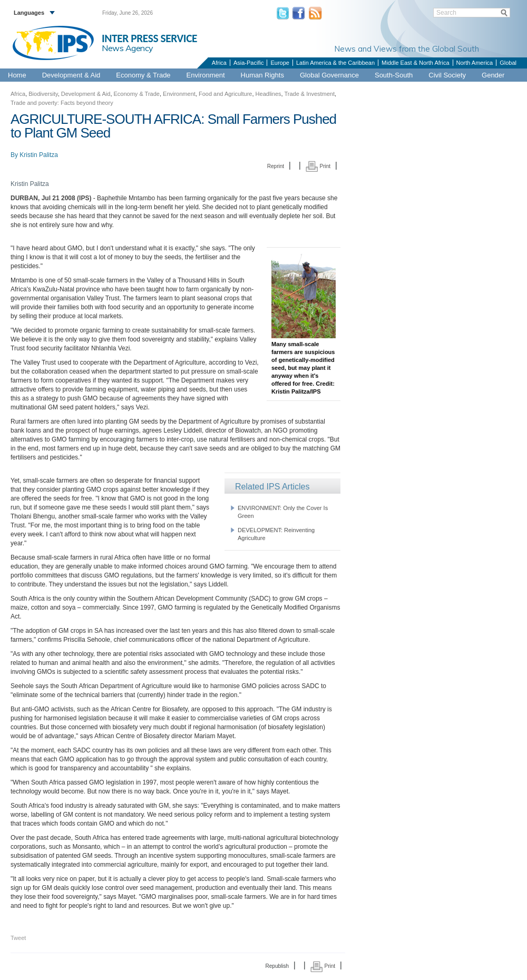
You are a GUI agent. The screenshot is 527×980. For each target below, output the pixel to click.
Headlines (269, 94)
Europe (280, 63)
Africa (219, 63)
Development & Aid (71, 75)
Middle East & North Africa (415, 63)
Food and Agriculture (226, 94)
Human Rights (262, 75)
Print (318, 166)
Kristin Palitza (39, 155)
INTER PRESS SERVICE (149, 38)
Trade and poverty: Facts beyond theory (62, 103)
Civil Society (447, 75)
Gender (493, 75)
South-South (394, 75)
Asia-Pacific (248, 63)
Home (17, 75)
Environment (206, 75)
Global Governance (329, 75)
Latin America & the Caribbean (335, 63)
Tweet (18, 938)
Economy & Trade (143, 75)
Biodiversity (43, 94)
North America (475, 63)
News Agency (128, 48)
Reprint (276, 166)
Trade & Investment (309, 94)
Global (508, 63)
